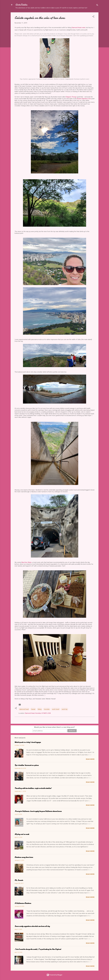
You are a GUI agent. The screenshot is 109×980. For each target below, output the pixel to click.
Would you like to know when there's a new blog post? (54, 727)
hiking (40, 709)
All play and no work (22, 834)
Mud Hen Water (27, 562)
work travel (56, 709)
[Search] (97, 5)
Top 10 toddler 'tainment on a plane (27, 765)
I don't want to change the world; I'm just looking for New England (38, 949)
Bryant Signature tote (84, 99)
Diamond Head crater (79, 28)
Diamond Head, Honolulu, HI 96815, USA (38, 713)
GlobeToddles (21, 5)
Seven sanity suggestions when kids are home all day (32, 926)
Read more (90, 759)
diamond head (24, 709)
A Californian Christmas (23, 903)
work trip (65, 709)
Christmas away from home (24, 857)
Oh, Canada (19, 880)
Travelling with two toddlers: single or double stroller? (33, 788)
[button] (93, 17)
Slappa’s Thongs (71, 97)
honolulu (47, 709)
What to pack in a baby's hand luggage (28, 742)
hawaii (33, 709)
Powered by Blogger (54, 975)
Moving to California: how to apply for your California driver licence (38, 811)
